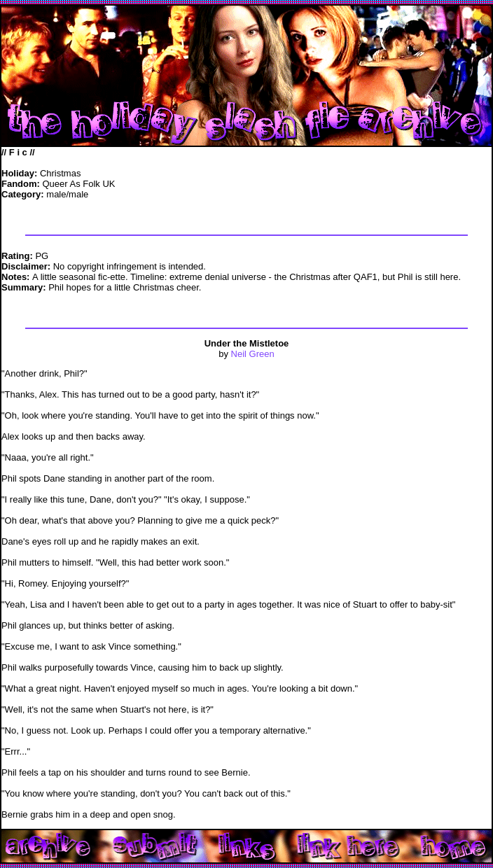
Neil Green (253, 354)
